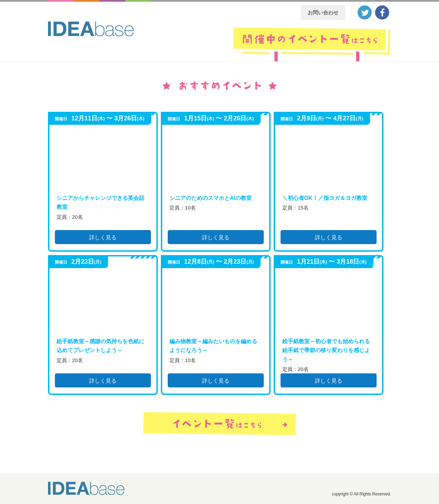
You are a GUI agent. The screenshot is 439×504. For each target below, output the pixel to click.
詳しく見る (103, 237)
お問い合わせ (323, 13)
